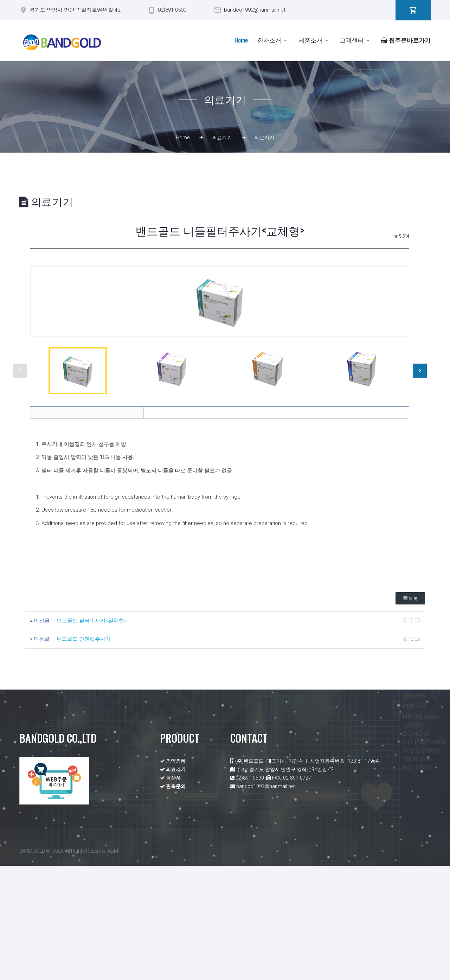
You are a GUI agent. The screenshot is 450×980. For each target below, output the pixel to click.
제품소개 (310, 40)
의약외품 (173, 875)
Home (241, 40)
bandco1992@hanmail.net (255, 10)
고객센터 (352, 40)
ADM (113, 965)
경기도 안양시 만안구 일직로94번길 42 (75, 10)
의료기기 (173, 884)
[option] (220, 358)
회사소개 (269, 40)
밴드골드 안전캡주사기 (84, 753)
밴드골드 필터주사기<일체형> (92, 735)
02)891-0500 (172, 10)
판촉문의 (173, 901)
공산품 (170, 892)
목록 (410, 713)
